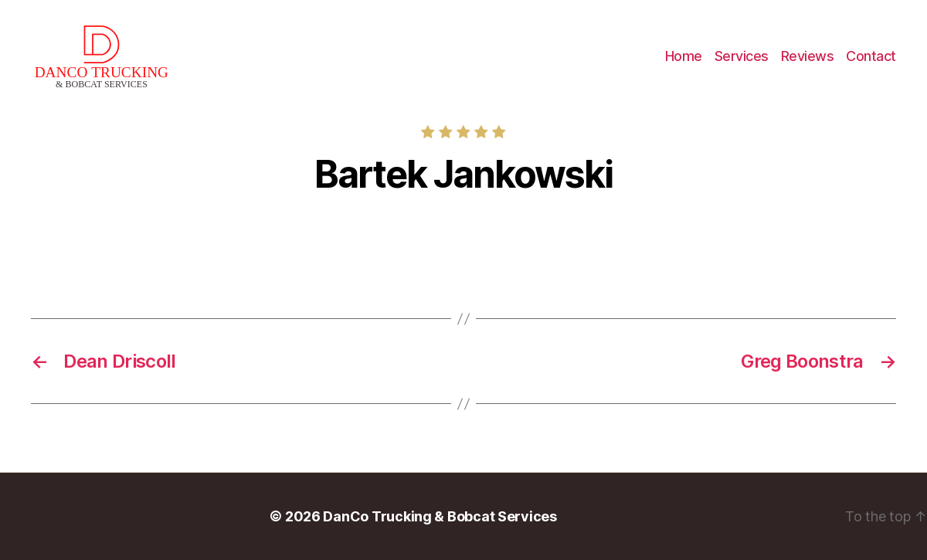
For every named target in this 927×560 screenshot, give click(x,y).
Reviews (808, 56)
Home (684, 56)
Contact (871, 56)
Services (742, 56)
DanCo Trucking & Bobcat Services (440, 516)
